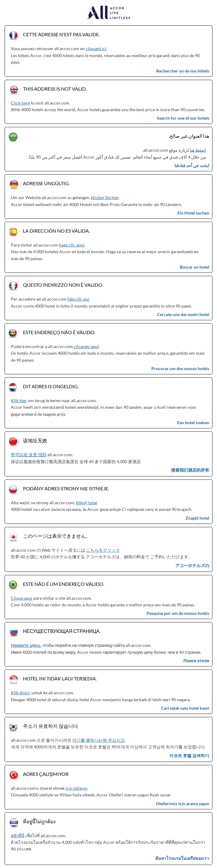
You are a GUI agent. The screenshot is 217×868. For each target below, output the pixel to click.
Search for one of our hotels (183, 118)
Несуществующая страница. (62, 631)
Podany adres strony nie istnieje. (66, 488)
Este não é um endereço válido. (64, 584)
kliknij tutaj (86, 503)
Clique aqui (22, 598)
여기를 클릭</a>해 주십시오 (99, 740)
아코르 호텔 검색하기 (189, 755)
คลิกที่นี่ (18, 836)
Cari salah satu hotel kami (185, 708)
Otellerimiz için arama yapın (183, 803)
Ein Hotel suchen (193, 213)
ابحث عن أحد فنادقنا (192, 165)
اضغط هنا (198, 150)
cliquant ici (96, 48)
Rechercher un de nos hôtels (183, 71)
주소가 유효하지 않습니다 (50, 726)
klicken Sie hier (105, 197)
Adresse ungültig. (46, 183)
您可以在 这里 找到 (29, 455)
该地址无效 (35, 440)
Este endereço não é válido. (59, 332)
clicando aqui (86, 346)
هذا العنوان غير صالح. (189, 136)
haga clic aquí (72, 245)
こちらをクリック (103, 550)
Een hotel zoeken (193, 423)
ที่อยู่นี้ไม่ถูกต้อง (39, 821)
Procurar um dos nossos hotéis (180, 368)
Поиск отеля (196, 661)
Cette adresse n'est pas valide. (61, 34)
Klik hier (19, 400)
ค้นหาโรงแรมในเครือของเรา (182, 858)
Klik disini (20, 693)
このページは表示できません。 (57, 536)
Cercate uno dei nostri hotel (183, 314)
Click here (20, 103)
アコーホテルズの (192, 565)
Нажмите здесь (26, 645)
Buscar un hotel (194, 267)
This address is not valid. (55, 89)
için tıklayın (76, 788)
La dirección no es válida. (56, 231)
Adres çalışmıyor (46, 774)
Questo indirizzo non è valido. (63, 285)
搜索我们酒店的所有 (190, 470)
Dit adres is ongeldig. (51, 386)
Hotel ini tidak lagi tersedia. (60, 678)
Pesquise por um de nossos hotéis (178, 613)
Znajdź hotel (197, 518)
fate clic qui (78, 299)
